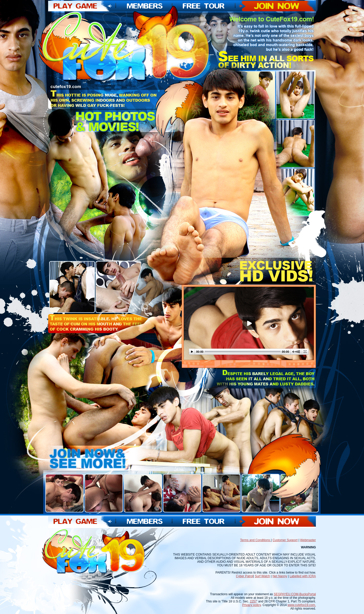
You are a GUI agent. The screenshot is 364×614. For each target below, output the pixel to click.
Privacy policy (252, 605)
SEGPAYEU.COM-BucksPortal (295, 594)
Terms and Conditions (255, 540)
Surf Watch (262, 576)
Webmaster (308, 540)
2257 (253, 601)
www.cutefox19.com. (302, 605)
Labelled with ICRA (303, 576)
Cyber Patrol (245, 576)
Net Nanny (280, 576)
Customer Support (285, 540)
